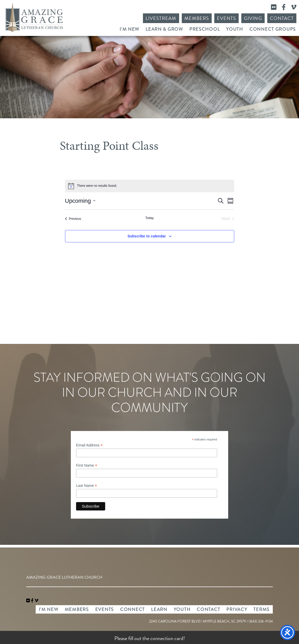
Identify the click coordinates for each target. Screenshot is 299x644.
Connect (132, 609)
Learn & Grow (164, 29)
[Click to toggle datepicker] (80, 201)
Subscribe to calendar (147, 236)
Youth (235, 29)
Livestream (161, 18)
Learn (159, 609)
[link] (29, 601)
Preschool (205, 29)
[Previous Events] (73, 219)
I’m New (129, 29)
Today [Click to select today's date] (149, 218)
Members (197, 18)
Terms (261, 609)
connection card (167, 638)
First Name (87, 465)
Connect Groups (273, 29)
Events (226, 18)
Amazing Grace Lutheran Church (34, 17)
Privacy (237, 609)
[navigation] (36, 601)
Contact (282, 18)
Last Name (87, 486)
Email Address (89, 445)
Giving (253, 18)
